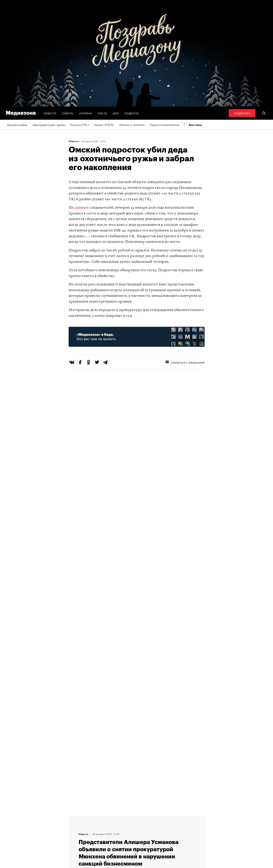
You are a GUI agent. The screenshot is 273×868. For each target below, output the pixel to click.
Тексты (102, 113)
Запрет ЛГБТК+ (104, 125)
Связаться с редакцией (185, 362)
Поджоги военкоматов (164, 125)
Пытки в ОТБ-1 (80, 125)
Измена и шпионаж (132, 125)
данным (81, 208)
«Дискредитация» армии (49, 125)
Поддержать (242, 113)
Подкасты (132, 113)
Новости (50, 113)
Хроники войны (17, 125)
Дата (116, 113)
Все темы (195, 125)
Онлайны (86, 113)
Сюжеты (68, 113)
